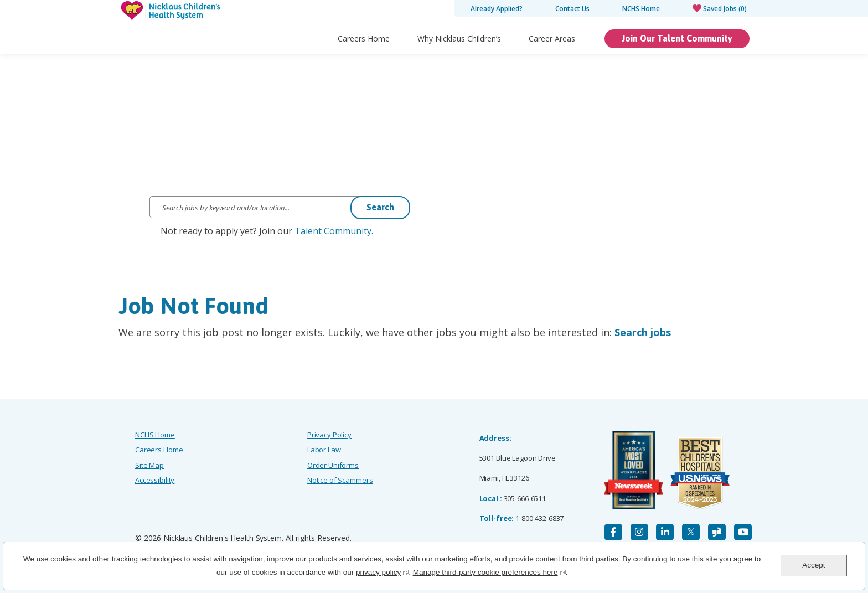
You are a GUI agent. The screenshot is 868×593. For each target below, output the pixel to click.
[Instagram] (639, 532)
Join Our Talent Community (677, 38)
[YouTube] (743, 532)
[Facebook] (613, 532)
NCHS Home (641, 9)
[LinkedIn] (665, 532)
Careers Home (364, 38)
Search (380, 207)
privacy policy (382, 571)
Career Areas (552, 38)
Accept (813, 565)
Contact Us (572, 9)
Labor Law (324, 450)
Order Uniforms (333, 465)
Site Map (149, 465)
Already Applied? (497, 9)
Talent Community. (334, 231)
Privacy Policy (329, 435)
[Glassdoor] (717, 532)
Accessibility (155, 480)
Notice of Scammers (340, 480)
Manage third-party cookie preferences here (489, 571)
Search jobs (643, 332)
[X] (691, 532)
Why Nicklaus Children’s (459, 38)
